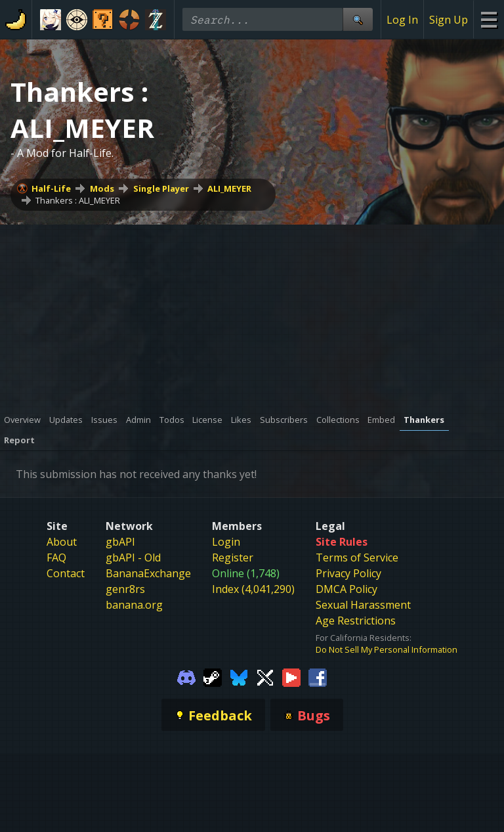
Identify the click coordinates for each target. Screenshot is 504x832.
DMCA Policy (346, 589)
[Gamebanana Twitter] (265, 676)
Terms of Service (357, 558)
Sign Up (449, 20)
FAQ (56, 558)
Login (226, 542)
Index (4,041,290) (253, 589)
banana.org (134, 605)
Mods (102, 188)
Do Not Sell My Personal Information (387, 649)
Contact (66, 573)
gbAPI (120, 542)
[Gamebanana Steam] (213, 676)
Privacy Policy (348, 573)
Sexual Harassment (363, 605)
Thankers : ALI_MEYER (78, 200)
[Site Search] (358, 19)
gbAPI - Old (133, 558)
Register (233, 558)
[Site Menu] (489, 19)
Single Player (161, 188)
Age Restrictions (356, 621)
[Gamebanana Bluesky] (239, 676)
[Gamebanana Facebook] (318, 676)
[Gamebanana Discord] (186, 676)
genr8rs (125, 589)
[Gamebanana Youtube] (291, 676)
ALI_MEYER (229, 188)
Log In (402, 20)
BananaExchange (148, 573)
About (62, 542)
